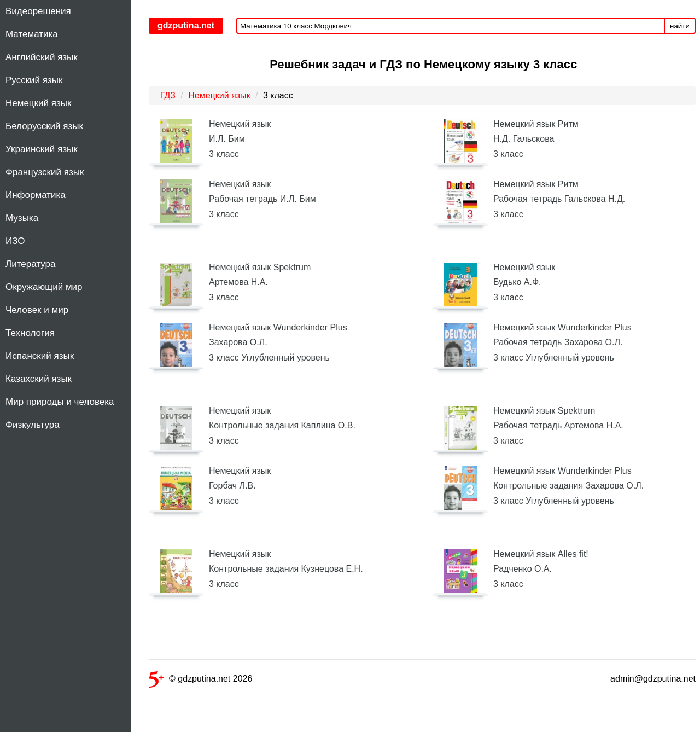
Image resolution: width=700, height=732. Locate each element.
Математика (32, 34)
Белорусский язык (44, 126)
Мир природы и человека (60, 402)
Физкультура (33, 425)
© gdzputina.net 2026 (200, 681)
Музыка (22, 218)
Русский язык (34, 80)
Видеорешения (38, 11)
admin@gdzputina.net (653, 679)
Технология (30, 333)
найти (680, 26)
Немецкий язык (38, 103)
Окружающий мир (44, 287)
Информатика (36, 195)
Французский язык (45, 172)
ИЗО (15, 241)
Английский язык (42, 57)
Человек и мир (37, 310)
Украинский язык (42, 149)
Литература (30, 264)
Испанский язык (40, 356)
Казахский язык (39, 379)
